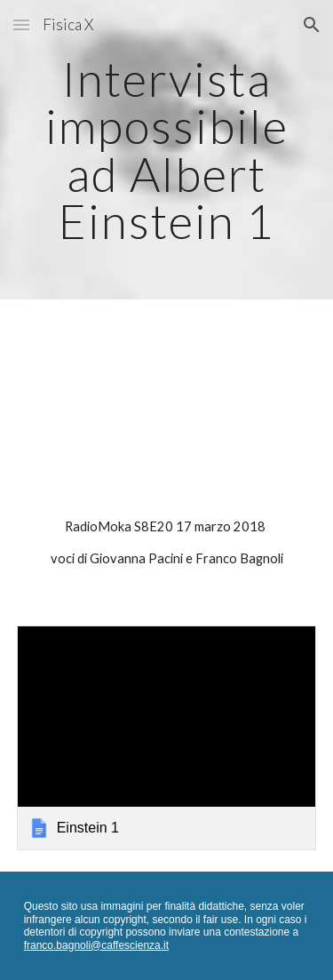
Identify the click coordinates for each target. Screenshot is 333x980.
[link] (167, 738)
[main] (167, 150)
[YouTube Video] (167, 412)
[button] (21, 24)
